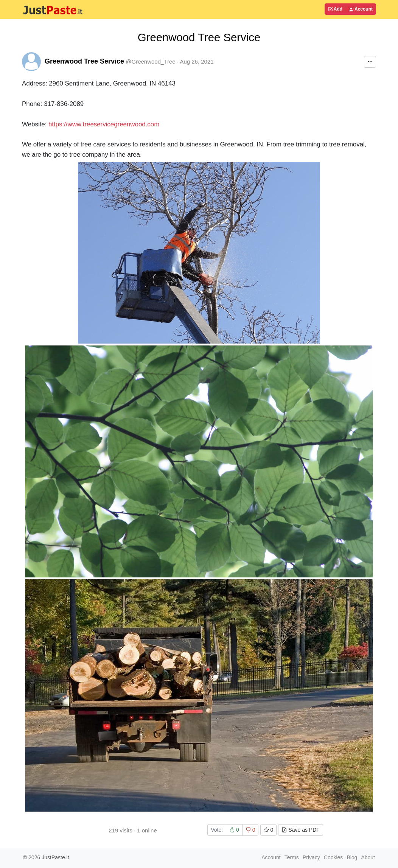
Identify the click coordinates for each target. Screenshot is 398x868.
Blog (352, 857)
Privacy (311, 857)
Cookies (333, 857)
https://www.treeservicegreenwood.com (104, 124)
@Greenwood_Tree (150, 61)
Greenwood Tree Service (84, 61)
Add (335, 9)
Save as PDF (300, 830)
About (368, 857)
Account (361, 9)
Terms (292, 857)
